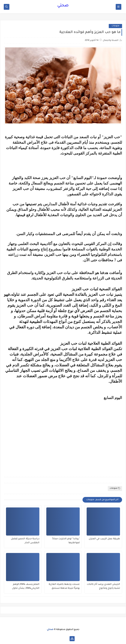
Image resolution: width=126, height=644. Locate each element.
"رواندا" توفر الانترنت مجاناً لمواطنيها (66, 541)
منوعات (115, 26)
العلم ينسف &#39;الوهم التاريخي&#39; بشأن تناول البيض (26, 586)
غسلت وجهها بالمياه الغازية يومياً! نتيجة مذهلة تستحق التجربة (64, 586)
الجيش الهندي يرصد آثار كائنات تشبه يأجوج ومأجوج (103, 586)
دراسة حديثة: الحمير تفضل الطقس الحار (25, 541)
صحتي (63, 6)
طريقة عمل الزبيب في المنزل (104, 539)
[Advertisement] (63, 445)
